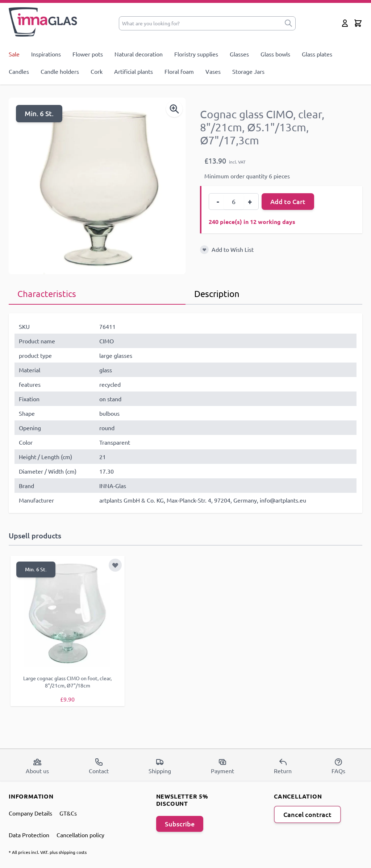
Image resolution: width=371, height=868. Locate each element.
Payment (222, 766)
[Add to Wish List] (204, 250)
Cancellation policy (80, 834)
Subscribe (180, 823)
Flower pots (88, 54)
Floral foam (179, 71)
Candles (19, 71)
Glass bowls (275, 54)
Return (283, 766)
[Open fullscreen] (97, 186)
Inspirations (46, 54)
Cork (97, 71)
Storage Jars (248, 71)
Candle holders (60, 71)
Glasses (239, 54)
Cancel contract (307, 814)
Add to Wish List (233, 249)
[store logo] (43, 22)
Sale (14, 54)
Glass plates (317, 54)
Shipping (160, 766)
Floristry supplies (196, 54)
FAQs (338, 766)
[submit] (288, 23)
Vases (213, 71)
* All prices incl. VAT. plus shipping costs (48, 852)
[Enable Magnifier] (174, 109)
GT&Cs (68, 813)
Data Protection (29, 834)
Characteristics (47, 294)
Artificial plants (134, 71)
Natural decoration (139, 54)
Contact (99, 766)
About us (37, 766)
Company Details (30, 813)
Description (217, 294)
